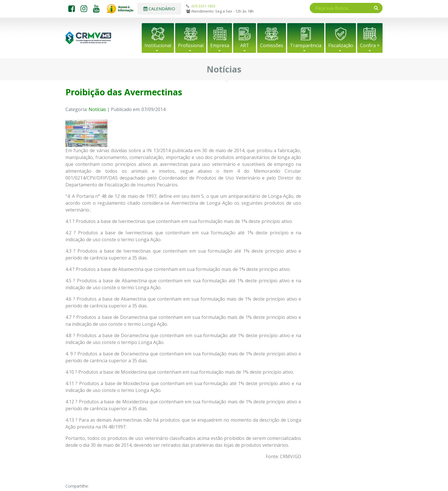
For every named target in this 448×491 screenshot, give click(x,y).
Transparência (306, 45)
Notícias (97, 109)
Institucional (158, 45)
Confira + (370, 45)
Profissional (191, 45)
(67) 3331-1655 (203, 6)
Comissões (272, 45)
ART (245, 45)
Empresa (220, 45)
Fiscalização (341, 45)
